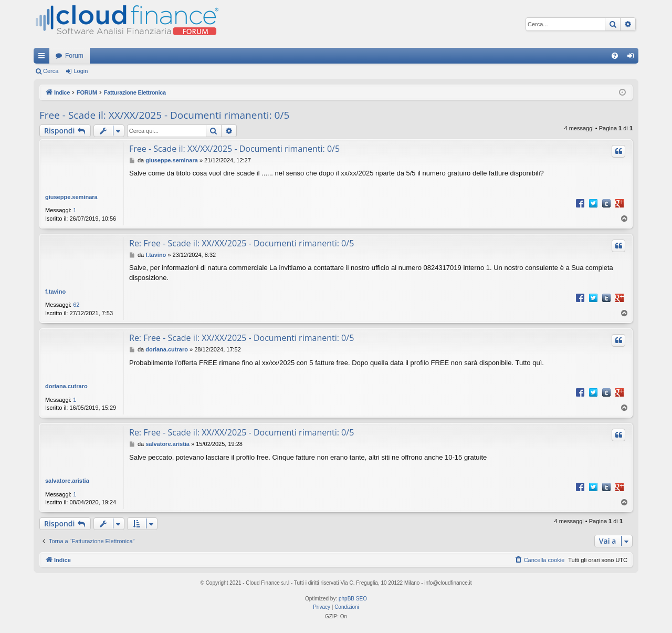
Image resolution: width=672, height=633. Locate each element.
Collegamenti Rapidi (44, 58)
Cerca (51, 71)
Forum (74, 56)
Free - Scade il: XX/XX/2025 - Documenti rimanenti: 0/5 (164, 115)
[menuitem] (615, 56)
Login (81, 71)
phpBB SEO (353, 599)
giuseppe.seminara (71, 197)
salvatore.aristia (67, 481)
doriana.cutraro (66, 386)
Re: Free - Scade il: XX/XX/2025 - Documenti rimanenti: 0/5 (241, 243)
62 (76, 305)
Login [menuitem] (633, 58)
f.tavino (55, 292)
